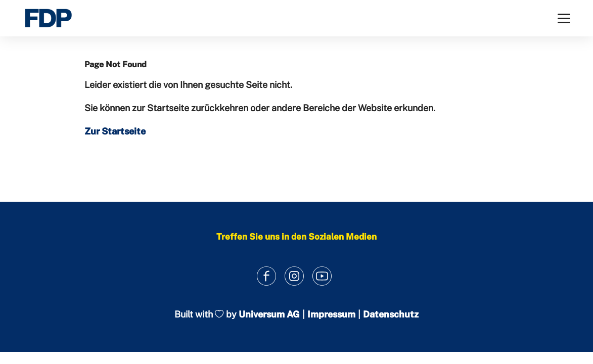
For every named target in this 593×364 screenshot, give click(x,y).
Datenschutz (391, 314)
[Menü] (564, 18)
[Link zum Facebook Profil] (266, 276)
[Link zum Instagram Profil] (294, 276)
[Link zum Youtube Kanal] (322, 276)
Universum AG (269, 314)
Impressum (331, 314)
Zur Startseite (115, 131)
